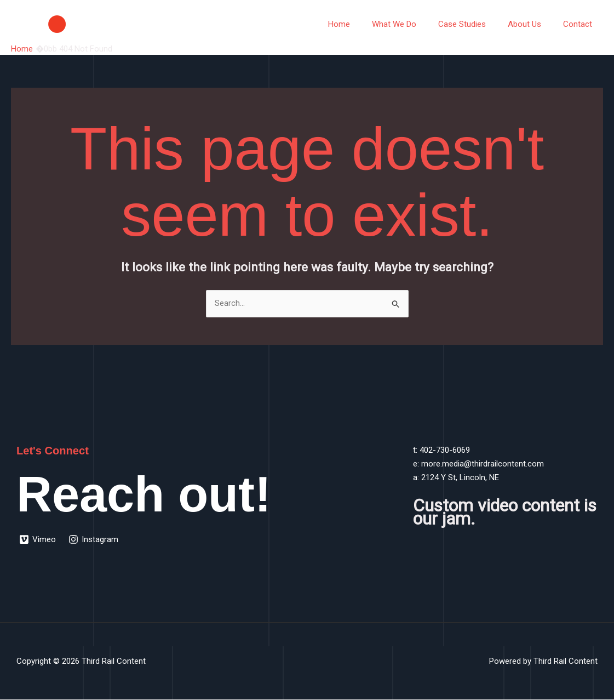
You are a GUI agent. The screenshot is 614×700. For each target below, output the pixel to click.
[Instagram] (94, 540)
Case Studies (476, 24)
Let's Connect (54, 451)
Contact (580, 24)
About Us (533, 24)
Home (364, 24)
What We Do (413, 24)
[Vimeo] (38, 540)
